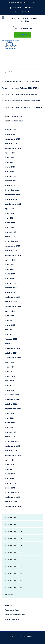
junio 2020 (10, 418)
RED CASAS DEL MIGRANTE (18, 2)
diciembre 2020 (12, 395)
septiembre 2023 (13, 255)
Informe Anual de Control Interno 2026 (20, 81)
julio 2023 (9, 264)
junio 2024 (10, 218)
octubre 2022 (11, 302)
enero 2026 (10, 134)
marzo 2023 (10, 283)
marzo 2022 (10, 334)
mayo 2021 (10, 376)
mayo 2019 (10, 474)
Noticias (9, 595)
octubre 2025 (11, 144)
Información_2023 (13, 566)
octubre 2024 (11, 199)
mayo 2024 (10, 223)
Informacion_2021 (13, 552)
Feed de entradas (13, 610)
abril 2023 (9, 278)
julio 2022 (9, 316)
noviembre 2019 (12, 446)
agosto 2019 (11, 460)
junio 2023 (10, 269)
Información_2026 (13, 588)
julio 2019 (9, 465)
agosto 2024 (11, 209)
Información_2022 (13, 559)
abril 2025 (9, 171)
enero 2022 (10, 344)
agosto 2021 (11, 362)
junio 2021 (10, 372)
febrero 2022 (11, 339)
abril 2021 (9, 381)
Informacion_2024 (13, 573)
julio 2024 (9, 213)
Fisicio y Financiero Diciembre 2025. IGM (21, 101)
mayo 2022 (10, 325)
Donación (22, 35)
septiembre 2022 (13, 306)
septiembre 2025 (13, 148)
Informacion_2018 (13, 531)
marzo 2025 (10, 176)
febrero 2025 (11, 181)
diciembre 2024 (12, 190)
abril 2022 (9, 330)
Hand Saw (18, 116)
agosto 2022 (11, 311)
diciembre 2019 (12, 441)
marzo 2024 (10, 232)
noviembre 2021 (12, 348)
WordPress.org (12, 619)
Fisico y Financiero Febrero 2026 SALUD (20, 88)
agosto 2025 (11, 153)
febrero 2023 (11, 288)
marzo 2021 (10, 385)
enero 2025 (10, 185)
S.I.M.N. (33, 2)
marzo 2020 (10, 432)
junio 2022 (10, 320)
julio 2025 (9, 157)
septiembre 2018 (13, 506)
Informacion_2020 (13, 545)
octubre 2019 (11, 451)
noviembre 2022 (12, 297)
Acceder (9, 605)
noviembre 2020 (12, 399)
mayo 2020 (10, 423)
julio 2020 (9, 413)
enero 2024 (10, 237)
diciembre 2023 (12, 241)
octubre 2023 (11, 251)
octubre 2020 (11, 404)
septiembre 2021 (13, 357)
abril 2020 (9, 427)
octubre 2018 (11, 502)
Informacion (11, 524)
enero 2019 (10, 488)
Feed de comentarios (15, 615)
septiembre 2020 (13, 409)
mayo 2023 (10, 274)
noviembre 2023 (12, 246)
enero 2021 (10, 390)
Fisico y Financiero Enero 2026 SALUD (19, 94)
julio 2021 (9, 367)
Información (11, 517)
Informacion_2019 (13, 538)
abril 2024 (9, 227)
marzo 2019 (10, 483)
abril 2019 (9, 478)
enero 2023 (10, 292)
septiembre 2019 (13, 455)
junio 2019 (10, 469)
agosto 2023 (11, 260)
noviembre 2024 (12, 195)
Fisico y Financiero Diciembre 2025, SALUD (22, 107)
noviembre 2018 (12, 497)
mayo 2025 (10, 167)
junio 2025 (10, 162)
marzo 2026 (10, 130)
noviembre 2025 (12, 139)
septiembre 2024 (13, 204)
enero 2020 (10, 437)
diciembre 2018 (12, 492)
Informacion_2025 (13, 581)
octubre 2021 (11, 353)
